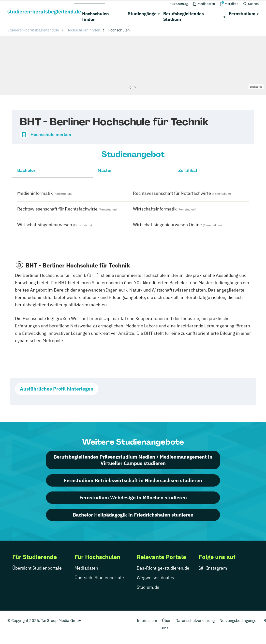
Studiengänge (142, 14)
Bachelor (26, 170)
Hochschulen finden (96, 16)
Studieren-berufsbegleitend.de (33, 30)
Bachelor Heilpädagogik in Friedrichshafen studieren (133, 515)
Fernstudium (242, 14)
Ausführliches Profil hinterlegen (57, 389)
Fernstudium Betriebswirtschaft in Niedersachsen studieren (133, 480)
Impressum (147, 620)
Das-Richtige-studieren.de (163, 568)
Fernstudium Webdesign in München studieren (133, 497)
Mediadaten (86, 568)
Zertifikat (188, 170)
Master (105, 170)
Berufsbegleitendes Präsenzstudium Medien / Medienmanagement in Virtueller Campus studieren (133, 460)
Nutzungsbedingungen (239, 620)
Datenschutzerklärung (195, 620)
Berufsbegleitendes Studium (184, 16)
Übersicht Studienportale (37, 568)
